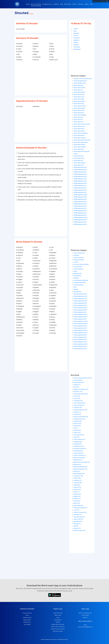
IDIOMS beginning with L (80, 192)
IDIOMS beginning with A (80, 167)
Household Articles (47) (80, 448)
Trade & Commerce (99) (80, 512)
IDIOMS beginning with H (80, 183)
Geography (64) (78, 442)
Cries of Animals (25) (79, 403)
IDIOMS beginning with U (80, 213)
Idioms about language (80, 115)
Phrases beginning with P (80, 328)
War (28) (76, 526)
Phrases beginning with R (80, 333)
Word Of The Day (36, 4)
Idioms (75, 4)
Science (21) (77, 501)
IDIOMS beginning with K (80, 190)
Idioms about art (78, 90)
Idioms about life (78, 120)
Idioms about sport (79, 149)
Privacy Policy (85, 615)
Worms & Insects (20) (80, 530)
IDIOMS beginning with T (80, 211)
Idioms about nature (79, 135)
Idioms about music (79, 129)
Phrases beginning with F (80, 305)
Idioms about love (78, 122)
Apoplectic (76, 40)
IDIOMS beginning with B (80, 170)
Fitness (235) (77, 430)
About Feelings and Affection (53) (83, 378)
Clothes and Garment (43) (81, 394)
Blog (62, 4)
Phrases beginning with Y (80, 346)
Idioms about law (78, 117)
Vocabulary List (47, 4)
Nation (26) (77, 471)
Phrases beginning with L (80, 319)
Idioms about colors (79, 94)
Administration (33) (79, 382)
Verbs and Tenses (27, 613)
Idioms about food (79, 104)
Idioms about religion (79, 145)
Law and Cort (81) (78, 453)
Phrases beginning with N (80, 324)
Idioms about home (79, 113)
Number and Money (79, 260)
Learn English (27, 624)
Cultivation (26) (78, 407)
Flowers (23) (77, 433)
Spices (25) (77, 503)
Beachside (76, 33)
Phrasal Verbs (58, 620)
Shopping (76, 278)
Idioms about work (79, 165)
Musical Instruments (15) (80, 469)
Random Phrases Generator (58, 629)
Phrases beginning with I (80, 312)
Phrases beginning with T (80, 337)
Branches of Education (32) (81, 389)
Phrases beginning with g (80, 308)
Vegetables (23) (78, 521)
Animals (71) (77, 385)
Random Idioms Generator (58, 627)
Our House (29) (78, 483)
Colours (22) (77, 398)
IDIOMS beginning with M (80, 195)
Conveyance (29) (78, 401)
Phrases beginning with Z (80, 349)
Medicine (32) (77, 464)
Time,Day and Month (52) (80, 508)
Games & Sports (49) (79, 439)
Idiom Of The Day (58, 613)
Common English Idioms (80, 81)
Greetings (76, 255)
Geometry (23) (78, 444)
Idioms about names (79, 131)
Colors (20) (77, 396)
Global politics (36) (79, 446)
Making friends (78, 273)
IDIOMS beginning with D (80, 174)
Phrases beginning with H (80, 310)
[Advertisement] (41, 78)
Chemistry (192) (78, 392)
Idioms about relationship (80, 142)
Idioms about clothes (79, 92)
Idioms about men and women (82, 124)
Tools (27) (76, 510)
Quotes (87, 4)
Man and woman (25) (79, 458)
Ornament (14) (78, 480)
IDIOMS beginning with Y (80, 222)
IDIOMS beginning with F (80, 179)
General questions (78, 285)
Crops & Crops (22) (79, 405)
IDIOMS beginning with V (80, 215)
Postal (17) (77, 492)
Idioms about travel (79, 158)
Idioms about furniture (80, 106)
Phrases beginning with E (80, 303)
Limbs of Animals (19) (80, 455)
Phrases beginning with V (80, 342)
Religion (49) (77, 496)
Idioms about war (78, 161)
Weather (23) (77, 528)
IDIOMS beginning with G (80, 181)
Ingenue (76, 42)
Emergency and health (80, 283)
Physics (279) (77, 487)
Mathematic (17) (78, 460)
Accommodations (78, 269)
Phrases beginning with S (80, 335)
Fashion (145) (77, 423)
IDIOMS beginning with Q (80, 204)
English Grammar (27, 618)
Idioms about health (79, 110)
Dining (75, 271)
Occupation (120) (78, 476)
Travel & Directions (79, 258)
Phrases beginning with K (80, 317)
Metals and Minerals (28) (80, 467)
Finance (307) (77, 426)
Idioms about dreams (79, 101)
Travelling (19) (77, 515)
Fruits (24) (76, 437)
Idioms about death (79, 99)
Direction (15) (77, 412)
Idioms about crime (79, 97)
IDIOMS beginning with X (80, 220)
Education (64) (78, 421)
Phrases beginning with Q (80, 330)
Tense (58, 618)
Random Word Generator (58, 624)
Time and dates (78, 267)
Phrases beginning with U (80, 339)
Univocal (76, 36)
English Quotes (27, 620)
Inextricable (77, 47)
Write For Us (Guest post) (85, 613)
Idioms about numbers (80, 138)
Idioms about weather (80, 163)
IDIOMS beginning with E (80, 176)
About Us (85, 618)
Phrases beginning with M (80, 321)
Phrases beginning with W (81, 344)
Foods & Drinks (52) (79, 435)
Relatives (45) (77, 494)
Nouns (27, 615)
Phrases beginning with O (80, 326)
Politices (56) (77, 489)
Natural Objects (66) (79, 474)
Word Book (68, 4)
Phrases (81, 4)
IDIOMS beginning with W (80, 217)
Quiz (92, 4)
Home (28, 4)
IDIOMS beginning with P (80, 202)
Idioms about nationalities (81, 133)
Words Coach (54, 639)
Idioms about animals (79, 88)
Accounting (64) (78, 380)
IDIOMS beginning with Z (80, 224)
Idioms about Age (78, 85)
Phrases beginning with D (80, 301)
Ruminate (76, 45)
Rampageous (77, 49)
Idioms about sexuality (80, 147)
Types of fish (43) (78, 519)
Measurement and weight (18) (82, 462)
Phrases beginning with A (80, 294)
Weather (76, 289)
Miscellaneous (77, 292)
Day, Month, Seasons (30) (80, 410)
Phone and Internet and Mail (81, 264)
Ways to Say (58, 615)
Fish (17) (76, 428)
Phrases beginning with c (80, 299)
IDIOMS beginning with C (80, 172)
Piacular (76, 29)
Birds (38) (76, 387)
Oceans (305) (77, 478)
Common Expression (79, 253)
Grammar (56, 4)
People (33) (77, 485)
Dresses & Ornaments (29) (81, 417)
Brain (75, 31)
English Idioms (27, 622)
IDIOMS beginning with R (80, 206)
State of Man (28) (78, 505)
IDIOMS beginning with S (80, 208)
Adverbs (58, 622)
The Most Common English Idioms (83, 79)
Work (75, 287)
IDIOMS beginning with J (80, 188)
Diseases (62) (77, 414)
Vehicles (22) (77, 524)
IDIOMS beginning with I (80, 186)
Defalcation (77, 38)
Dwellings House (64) (79, 419)
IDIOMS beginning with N (80, 197)
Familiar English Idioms (80, 83)
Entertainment (77, 276)
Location (76, 262)
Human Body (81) (78, 451)
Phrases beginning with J (80, 314)
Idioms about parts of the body (82, 140)
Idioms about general (79, 108)
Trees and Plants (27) (79, 517)
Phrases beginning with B (80, 296)
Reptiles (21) (77, 499)
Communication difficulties (81, 280)
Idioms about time (79, 156)
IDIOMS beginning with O (80, 199)
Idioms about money (79, 126)
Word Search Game (58, 631)
